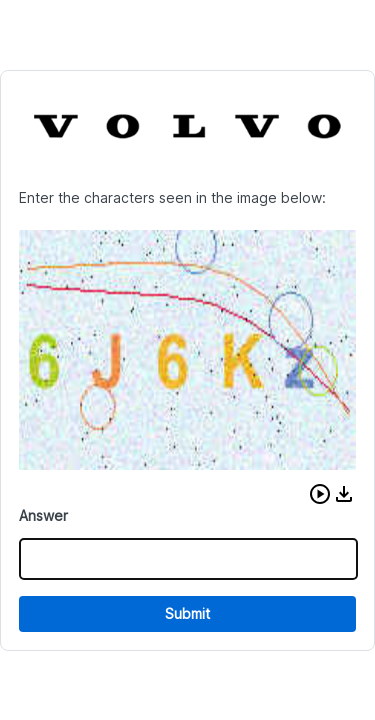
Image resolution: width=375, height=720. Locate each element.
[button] (320, 494)
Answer (43, 515)
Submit (187, 613)
